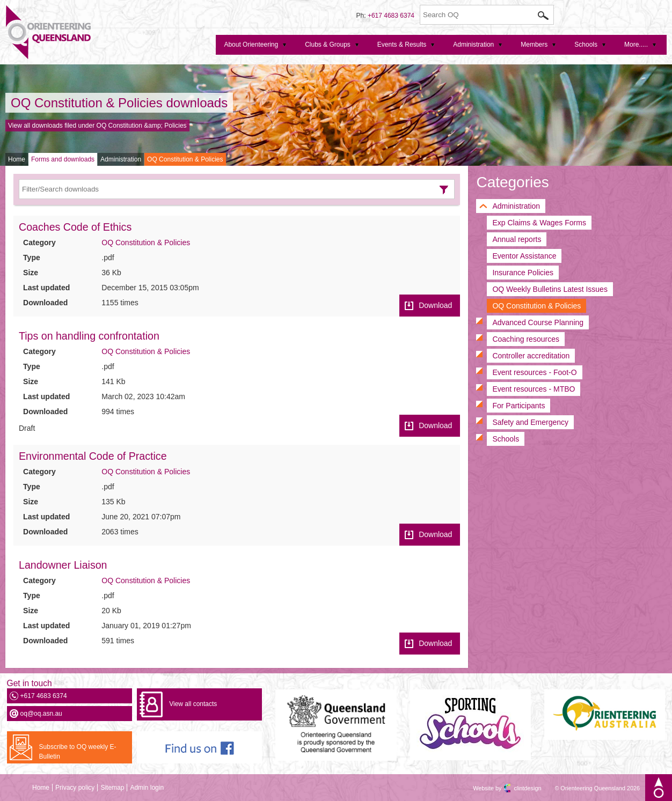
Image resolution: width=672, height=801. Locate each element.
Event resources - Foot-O (534, 372)
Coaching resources (526, 339)
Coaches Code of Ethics (75, 227)
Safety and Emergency (530, 422)
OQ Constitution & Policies (185, 159)
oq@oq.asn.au (41, 714)
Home (17, 159)
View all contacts (193, 704)
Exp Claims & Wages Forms (539, 223)
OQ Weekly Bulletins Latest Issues (550, 289)
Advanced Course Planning (538, 322)
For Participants (518, 406)
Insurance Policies (523, 273)
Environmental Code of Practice (93, 456)
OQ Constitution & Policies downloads (119, 103)
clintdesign (518, 788)
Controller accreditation (531, 356)
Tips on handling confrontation (89, 336)
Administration (121, 159)
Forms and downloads (63, 159)
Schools (506, 439)
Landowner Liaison (63, 565)
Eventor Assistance (524, 256)
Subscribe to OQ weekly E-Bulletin (78, 752)
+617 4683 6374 (391, 16)
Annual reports (517, 239)
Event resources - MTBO (534, 389)
